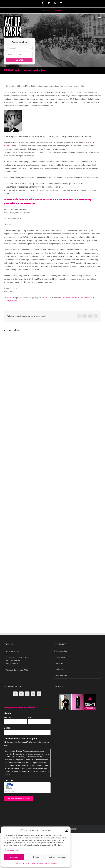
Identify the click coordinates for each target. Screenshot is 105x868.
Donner (19, 60)
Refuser (36, 857)
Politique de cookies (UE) (17, 670)
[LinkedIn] (39, 694)
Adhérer (60, 663)
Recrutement (62, 675)
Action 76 (61, 298)
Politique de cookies (22, 863)
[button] (67, 830)
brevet (68, 298)
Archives (45, 298)
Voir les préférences (58, 857)
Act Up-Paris (11, 298)
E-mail (7, 728)
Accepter (14, 857)
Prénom (7, 717)
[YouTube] (33, 694)
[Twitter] (21, 694)
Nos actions (61, 657)
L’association (62, 651)
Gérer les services (12, 850)
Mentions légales (51, 863)
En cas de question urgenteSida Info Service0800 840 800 (18, 660)
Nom (30, 717)
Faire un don (62, 669)
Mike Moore (75, 298)
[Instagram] (27, 694)
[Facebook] (15, 694)
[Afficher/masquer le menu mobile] (100, 18)
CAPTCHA (9, 781)
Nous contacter (12, 651)
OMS (82, 298)
